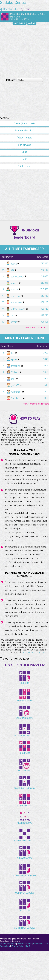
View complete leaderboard (36, 383)
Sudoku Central (14, 2)
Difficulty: (11, 80)
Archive (32, 23)
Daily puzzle (20, 23)
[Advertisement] (24, 51)
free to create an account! (35, 708)
